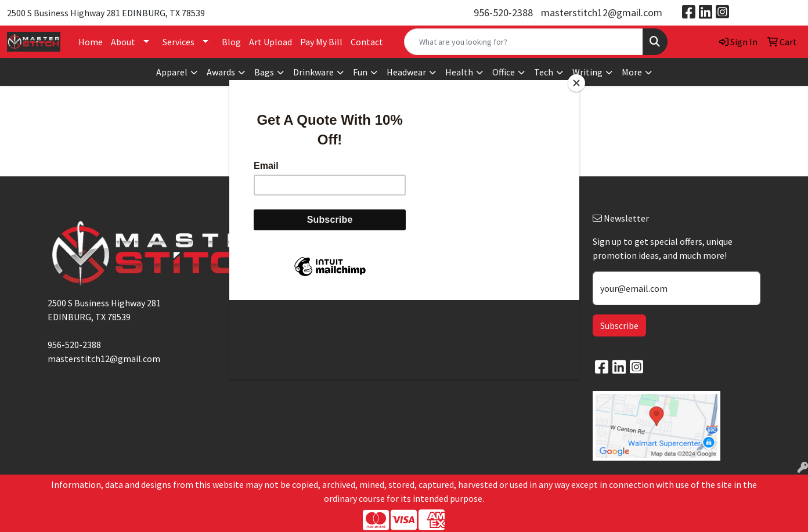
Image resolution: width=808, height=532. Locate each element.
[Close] (576, 83)
